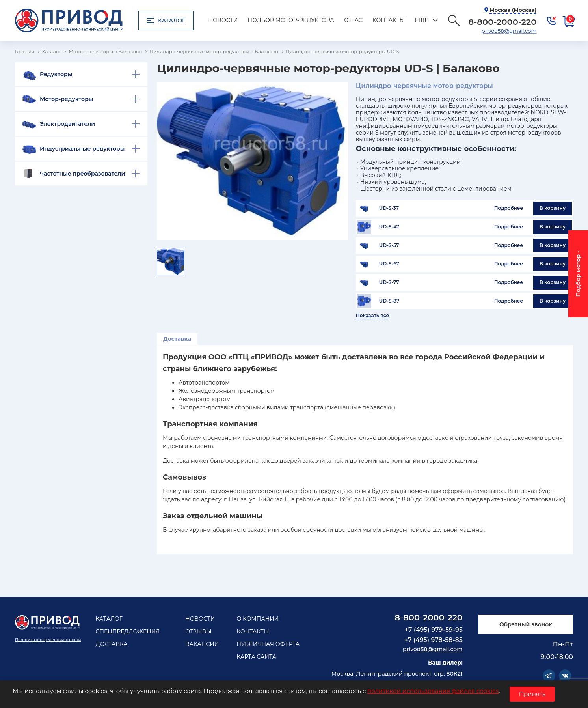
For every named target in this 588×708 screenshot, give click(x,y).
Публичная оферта (268, 644)
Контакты (389, 20)
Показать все (372, 316)
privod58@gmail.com (509, 31)
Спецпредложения (127, 631)
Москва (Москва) (513, 10)
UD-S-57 (389, 245)
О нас (353, 20)
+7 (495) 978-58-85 (434, 640)
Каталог (166, 21)
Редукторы (56, 74)
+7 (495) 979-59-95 (434, 630)
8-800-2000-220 (429, 617)
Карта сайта (256, 657)
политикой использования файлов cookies (433, 691)
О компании (258, 619)
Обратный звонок (526, 624)
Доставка (177, 339)
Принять (532, 694)
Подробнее (509, 208)
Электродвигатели (67, 124)
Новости (223, 20)
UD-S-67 (389, 264)
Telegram (549, 676)
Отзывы (198, 631)
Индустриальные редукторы (82, 149)
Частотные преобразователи (82, 174)
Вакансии (202, 644)
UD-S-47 (389, 227)
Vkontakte (565, 676)
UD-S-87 (389, 301)
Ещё (421, 20)
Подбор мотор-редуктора (291, 20)
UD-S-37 (389, 208)
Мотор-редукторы (67, 99)
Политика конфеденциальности (48, 640)
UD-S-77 (389, 282)
